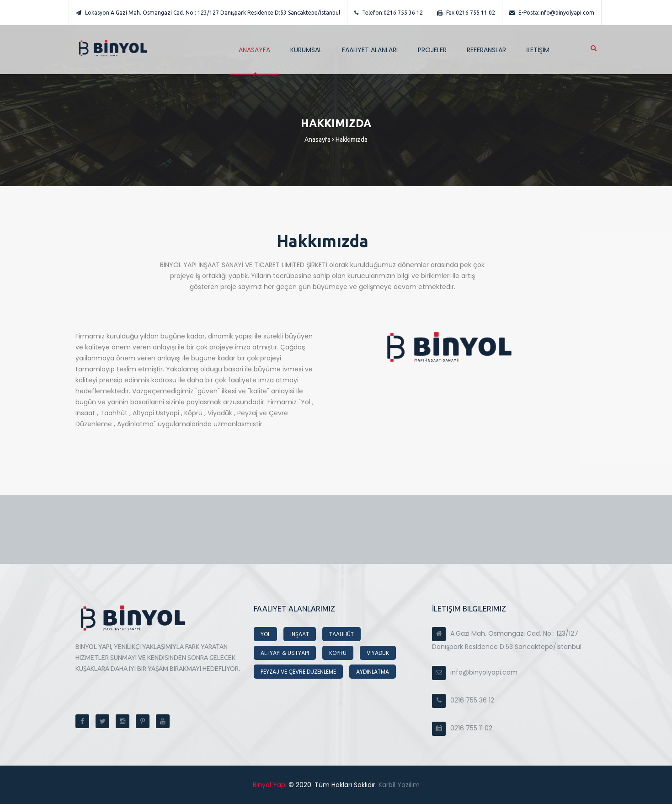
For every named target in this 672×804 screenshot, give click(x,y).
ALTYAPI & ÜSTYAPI (285, 653)
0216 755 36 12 (389, 13)
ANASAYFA (254, 50)
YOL (265, 634)
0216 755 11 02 (466, 13)
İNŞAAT (300, 634)
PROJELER (432, 50)
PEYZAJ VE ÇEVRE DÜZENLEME (298, 672)
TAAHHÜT (341, 634)
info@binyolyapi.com (552, 13)
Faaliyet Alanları (370, 50)
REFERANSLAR (486, 50)
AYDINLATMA (373, 672)
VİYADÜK (378, 653)
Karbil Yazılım (398, 785)
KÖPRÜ (338, 653)
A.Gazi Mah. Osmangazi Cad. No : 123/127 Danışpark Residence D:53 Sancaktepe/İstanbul (208, 13)
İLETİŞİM (538, 50)
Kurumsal (306, 50)
